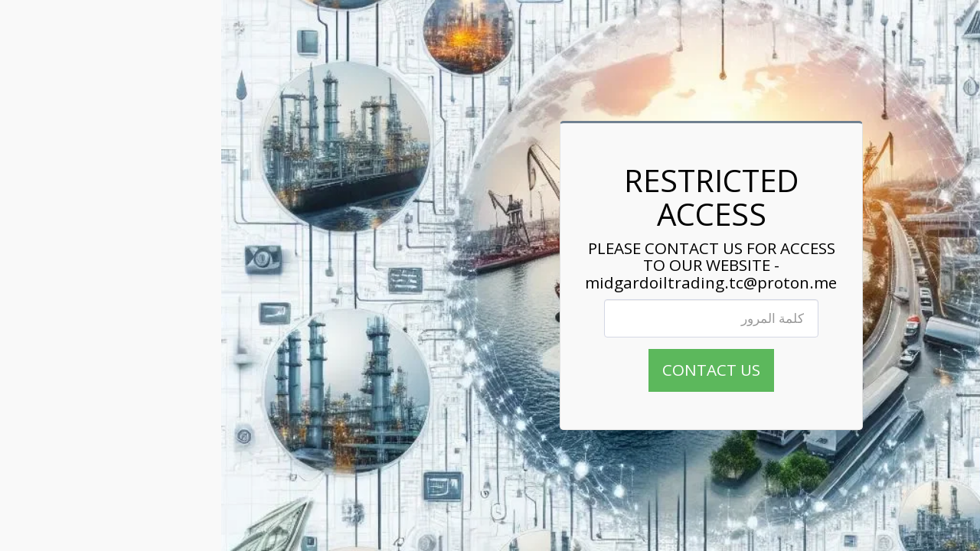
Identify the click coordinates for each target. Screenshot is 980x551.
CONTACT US (490, 370)
